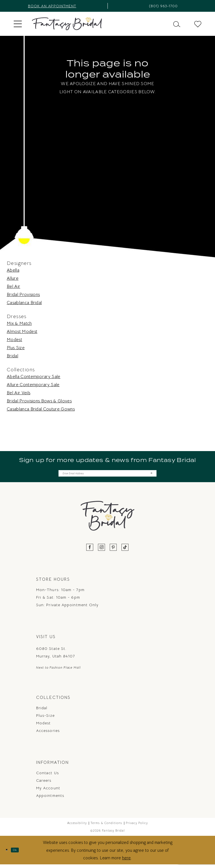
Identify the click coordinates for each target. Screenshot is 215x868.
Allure (13, 278)
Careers (44, 784)
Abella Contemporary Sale (34, 377)
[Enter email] (107, 475)
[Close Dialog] (9, 853)
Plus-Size (45, 719)
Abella (13, 270)
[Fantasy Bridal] (67, 24)
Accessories (48, 734)
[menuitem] (18, 24)
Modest (14, 340)
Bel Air (13, 286)
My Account (48, 791)
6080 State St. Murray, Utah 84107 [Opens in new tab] (56, 655)
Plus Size (16, 348)
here (126, 861)
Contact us (47, 776)
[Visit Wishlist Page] (198, 24)
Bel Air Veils (18, 393)
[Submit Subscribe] (150, 475)
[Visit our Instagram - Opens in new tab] (102, 551)
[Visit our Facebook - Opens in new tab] (90, 551)
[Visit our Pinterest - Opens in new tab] (113, 551)
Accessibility (77, 826)
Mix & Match (19, 323)
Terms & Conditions (106, 826)
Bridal (12, 356)
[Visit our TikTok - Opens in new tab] (125, 551)
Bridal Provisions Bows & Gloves (39, 401)
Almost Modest (22, 332)
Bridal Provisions (23, 295)
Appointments (50, 799)
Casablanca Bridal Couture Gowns (41, 409)
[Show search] (177, 24)
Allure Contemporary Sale (33, 385)
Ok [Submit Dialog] (21, 853)
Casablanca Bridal (24, 303)
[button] (18, 24)
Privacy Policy (137, 826)
